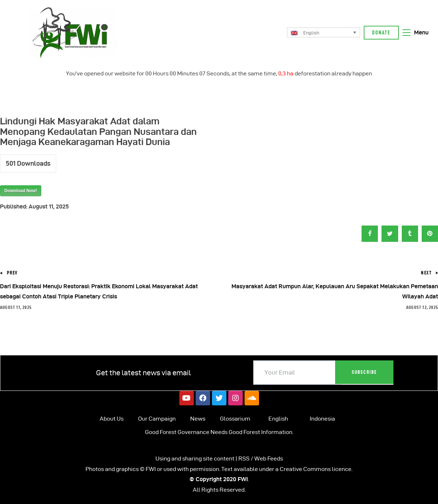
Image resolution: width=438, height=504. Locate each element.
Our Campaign (157, 419)
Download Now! (21, 191)
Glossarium (235, 419)
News (198, 419)
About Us (112, 419)
